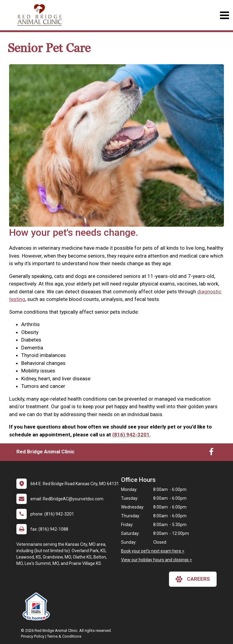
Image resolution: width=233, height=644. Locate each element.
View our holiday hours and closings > (157, 560)
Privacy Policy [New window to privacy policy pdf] (33, 636)
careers (193, 579)
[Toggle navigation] (224, 15)
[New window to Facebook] (211, 453)
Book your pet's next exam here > (153, 551)
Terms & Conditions (64, 636)
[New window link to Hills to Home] (38, 606)
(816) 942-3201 (131, 435)
